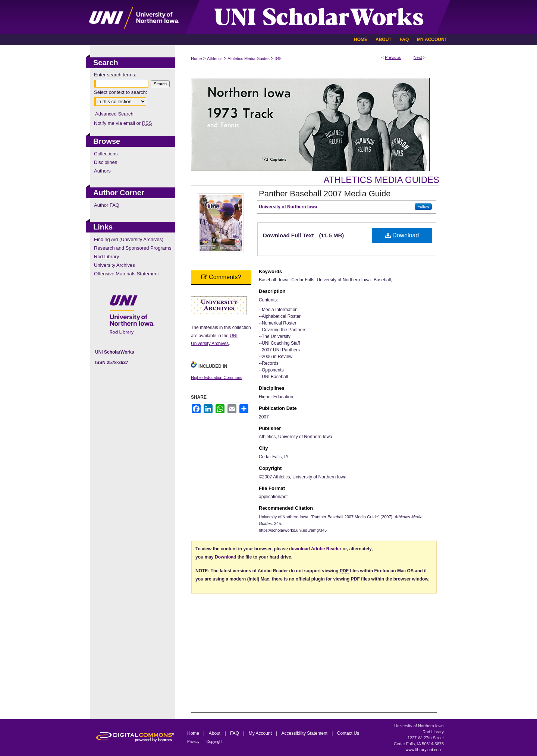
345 (278, 58)
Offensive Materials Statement (126, 274)
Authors (102, 171)
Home (196, 58)
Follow (423, 206)
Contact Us (348, 733)
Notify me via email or (123, 123)
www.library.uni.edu (423, 750)
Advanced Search (114, 114)
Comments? (221, 277)
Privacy (194, 742)
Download (402, 235)
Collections (106, 154)
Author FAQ (107, 205)
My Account (261, 733)
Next (418, 57)
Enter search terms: (115, 75)
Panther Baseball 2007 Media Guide (325, 194)
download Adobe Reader (315, 549)
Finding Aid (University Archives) (129, 239)
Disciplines (106, 162)
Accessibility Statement (305, 733)
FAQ (235, 733)
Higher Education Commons (217, 377)
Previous (393, 57)
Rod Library (106, 257)
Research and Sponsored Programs (133, 248)
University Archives (114, 265)
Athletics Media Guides (249, 58)
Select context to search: (120, 92)
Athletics (215, 58)
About (215, 733)
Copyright (215, 742)
